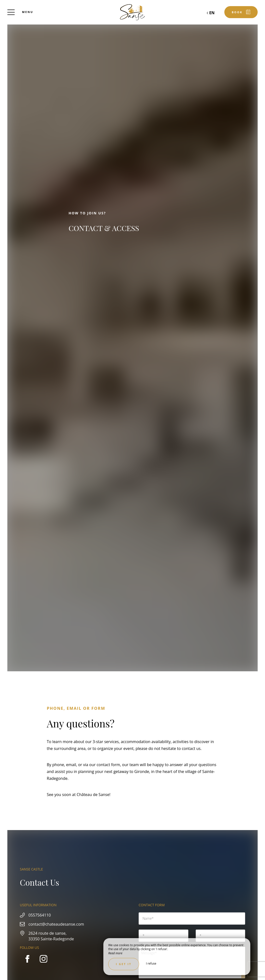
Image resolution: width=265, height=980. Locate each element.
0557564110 (40, 915)
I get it (124, 964)
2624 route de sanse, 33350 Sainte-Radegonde (51, 936)
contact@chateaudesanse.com (56, 924)
